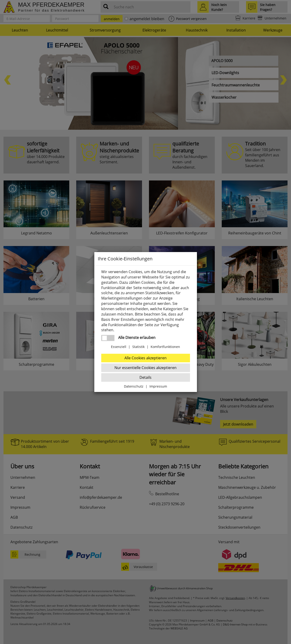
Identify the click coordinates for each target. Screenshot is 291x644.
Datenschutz (134, 386)
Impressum (158, 386)
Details (145, 377)
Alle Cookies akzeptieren (145, 358)
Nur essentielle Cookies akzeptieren (145, 368)
